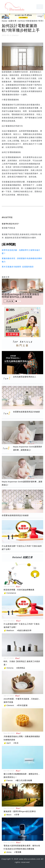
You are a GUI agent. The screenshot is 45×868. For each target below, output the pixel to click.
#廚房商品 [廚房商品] (21, 668)
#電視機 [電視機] (18, 852)
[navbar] (40, 7)
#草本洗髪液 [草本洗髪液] (22, 705)
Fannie (10, 780)
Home (4, 21)
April (9, 743)
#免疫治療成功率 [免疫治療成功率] (24, 630)
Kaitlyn (16, 35)
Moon (9, 815)
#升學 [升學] (17, 815)
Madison (10, 630)
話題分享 (13, 21)
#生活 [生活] (16, 743)
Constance (11, 593)
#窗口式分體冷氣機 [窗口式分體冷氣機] (24, 780)
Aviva (9, 852)
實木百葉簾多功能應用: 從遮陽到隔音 (18, 267)
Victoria (10, 668)
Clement (10, 705)
